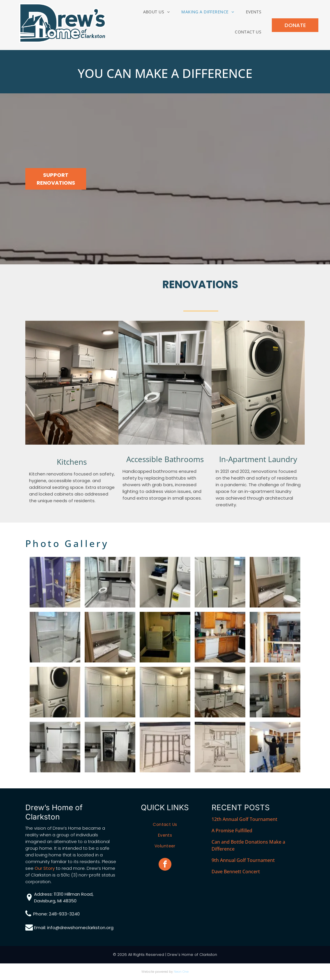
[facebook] (165, 865)
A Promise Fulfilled (232, 831)
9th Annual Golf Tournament (243, 860)
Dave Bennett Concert (236, 872)
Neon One (181, 972)
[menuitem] (157, 12)
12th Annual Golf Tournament (244, 819)
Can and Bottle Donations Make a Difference (248, 845)
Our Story (45, 868)
